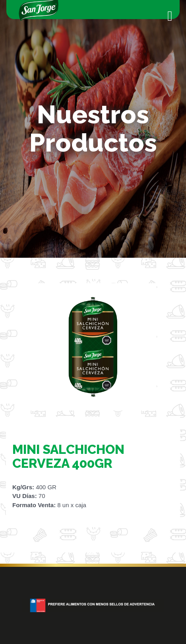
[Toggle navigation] (170, 16)
